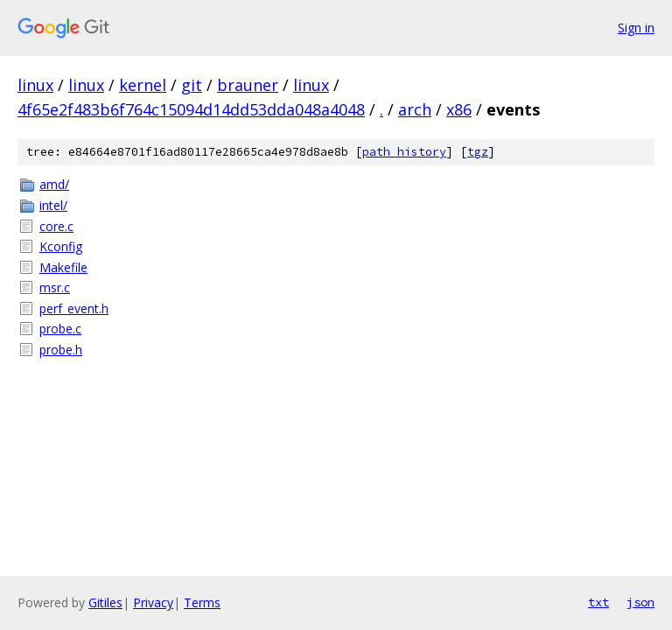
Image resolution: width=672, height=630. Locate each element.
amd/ (54, 184)
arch (415, 109)
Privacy (153, 602)
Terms (202, 602)
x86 (459, 109)
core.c (56, 226)
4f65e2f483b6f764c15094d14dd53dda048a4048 (191, 109)
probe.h (61, 350)
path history (404, 152)
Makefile (63, 267)
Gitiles (105, 602)
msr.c (55, 287)
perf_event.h (74, 308)
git (192, 85)
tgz (478, 152)
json (640, 602)
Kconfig (61, 246)
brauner (248, 85)
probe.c (60, 329)
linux (35, 85)
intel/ (53, 205)
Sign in (636, 28)
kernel (143, 85)
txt (598, 602)
